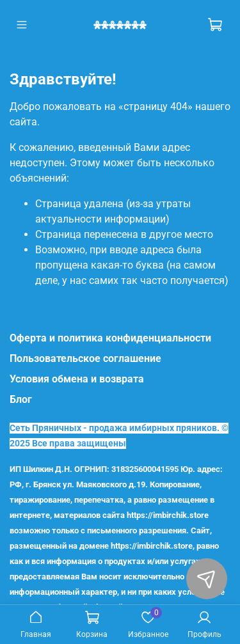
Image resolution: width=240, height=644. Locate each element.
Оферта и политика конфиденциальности (110, 338)
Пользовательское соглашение (85, 358)
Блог (21, 399)
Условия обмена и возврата (77, 379)
